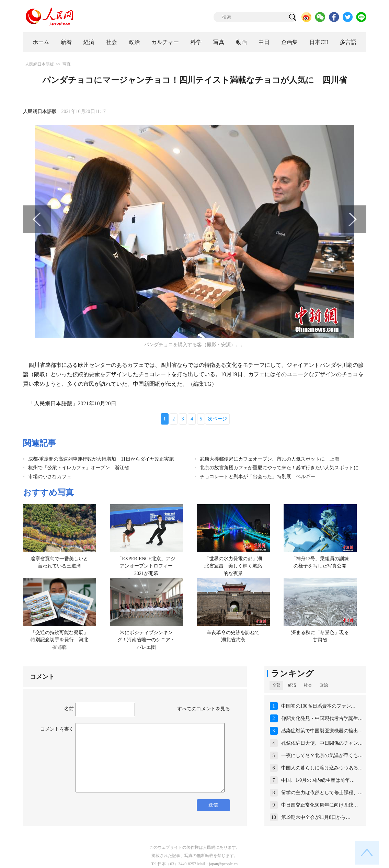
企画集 (289, 42)
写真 (219, 42)
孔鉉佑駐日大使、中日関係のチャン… (322, 743)
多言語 (348, 42)
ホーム (41, 42)
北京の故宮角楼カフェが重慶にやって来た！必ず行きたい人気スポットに (279, 468)
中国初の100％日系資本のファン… (318, 706)
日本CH (319, 42)
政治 (134, 42)
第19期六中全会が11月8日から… (316, 817)
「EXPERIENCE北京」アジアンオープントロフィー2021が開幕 (146, 566)
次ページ (217, 419)
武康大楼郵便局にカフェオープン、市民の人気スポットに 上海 (270, 459)
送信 (213, 805)
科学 (196, 42)
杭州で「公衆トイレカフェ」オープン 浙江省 (79, 468)
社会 (112, 42)
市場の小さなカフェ (50, 477)
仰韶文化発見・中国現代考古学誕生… (322, 718)
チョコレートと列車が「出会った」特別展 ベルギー (258, 477)
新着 (66, 42)
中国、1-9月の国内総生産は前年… (318, 780)
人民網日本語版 (39, 64)
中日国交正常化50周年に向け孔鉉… (320, 805)
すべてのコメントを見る (204, 709)
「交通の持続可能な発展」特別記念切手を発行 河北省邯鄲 (59, 640)
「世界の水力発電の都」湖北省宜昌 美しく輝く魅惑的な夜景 (233, 566)
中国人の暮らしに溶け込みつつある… (322, 768)
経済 (89, 42)
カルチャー (165, 42)
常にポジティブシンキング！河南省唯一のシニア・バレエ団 (146, 640)
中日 (264, 42)
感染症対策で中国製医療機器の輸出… (322, 731)
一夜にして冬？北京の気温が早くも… (322, 756)
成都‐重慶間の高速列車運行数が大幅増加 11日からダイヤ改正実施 (101, 459)
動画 (241, 42)
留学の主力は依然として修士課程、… (322, 793)
